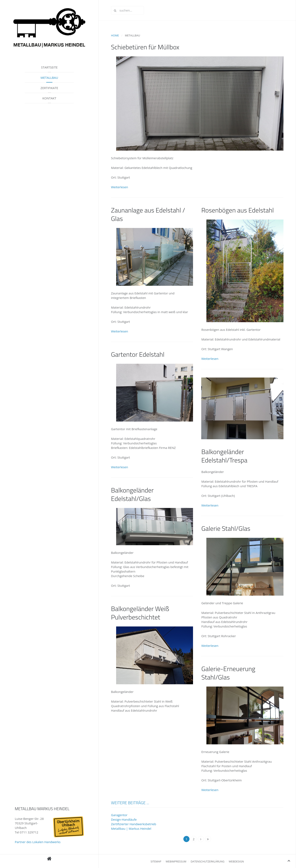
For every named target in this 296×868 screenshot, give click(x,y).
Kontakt (49, 98)
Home (115, 35)
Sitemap (156, 861)
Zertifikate (49, 88)
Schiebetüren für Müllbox (145, 47)
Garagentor (119, 815)
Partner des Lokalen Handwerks (38, 842)
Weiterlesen (120, 187)
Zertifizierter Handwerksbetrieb (134, 824)
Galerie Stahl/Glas (226, 528)
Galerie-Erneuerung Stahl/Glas (228, 673)
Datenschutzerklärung (207, 861)
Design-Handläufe (124, 819)
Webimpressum (176, 861)
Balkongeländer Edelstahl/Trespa (224, 456)
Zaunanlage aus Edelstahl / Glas (148, 214)
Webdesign (236, 861)
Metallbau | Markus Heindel (131, 828)
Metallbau (49, 78)
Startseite (49, 67)
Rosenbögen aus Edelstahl (237, 210)
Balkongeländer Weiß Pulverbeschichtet (140, 613)
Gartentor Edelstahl (138, 354)
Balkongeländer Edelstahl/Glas (132, 494)
